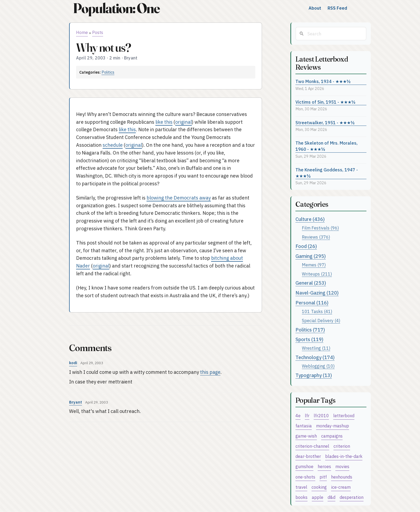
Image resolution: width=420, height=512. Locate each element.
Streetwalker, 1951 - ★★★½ (325, 123)
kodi (73, 363)
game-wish (306, 436)
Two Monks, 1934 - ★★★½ (323, 81)
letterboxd (344, 415)
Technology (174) (315, 357)
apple (318, 497)
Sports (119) (309, 339)
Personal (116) (312, 303)
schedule (113, 145)
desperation (352, 497)
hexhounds (342, 477)
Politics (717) (310, 330)
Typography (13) (314, 375)
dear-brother (308, 456)
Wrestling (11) (316, 348)
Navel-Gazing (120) (317, 293)
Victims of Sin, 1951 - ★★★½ (325, 102)
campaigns (332, 436)
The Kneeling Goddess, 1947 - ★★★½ (327, 173)
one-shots (305, 477)
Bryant (76, 402)
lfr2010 (321, 415)
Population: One (116, 8)
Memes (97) (314, 265)
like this (164, 122)
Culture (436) (310, 219)
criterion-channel (312, 446)
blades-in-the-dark (344, 456)
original (183, 122)
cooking (319, 487)
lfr (307, 415)
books (301, 497)
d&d (331, 497)
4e (298, 415)
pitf (323, 477)
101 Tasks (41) (317, 311)
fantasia (304, 426)
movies (342, 466)
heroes (324, 466)
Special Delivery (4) (321, 320)
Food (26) (306, 246)
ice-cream (341, 487)
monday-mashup (333, 426)
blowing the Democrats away (179, 198)
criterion (342, 446)
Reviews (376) (316, 237)
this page (210, 372)
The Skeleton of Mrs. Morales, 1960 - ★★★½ (327, 146)
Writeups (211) (317, 274)
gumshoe (304, 466)
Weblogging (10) (318, 366)
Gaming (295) (311, 256)
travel (301, 487)
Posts (98, 32)
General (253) (311, 283)
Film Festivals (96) (320, 228)
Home (82, 32)
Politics (108, 72)
